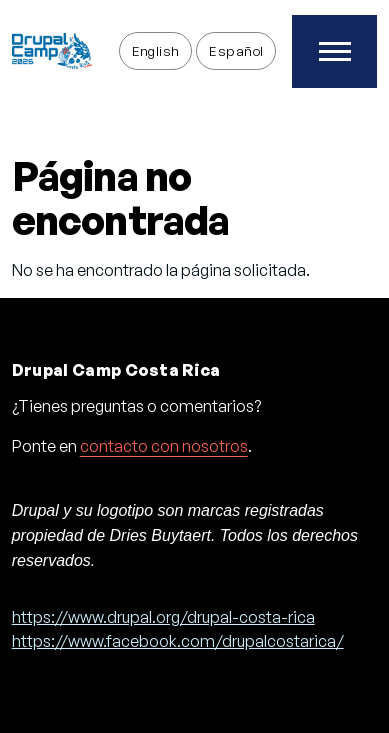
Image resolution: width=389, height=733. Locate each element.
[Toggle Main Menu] (334, 51)
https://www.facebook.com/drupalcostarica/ (178, 641)
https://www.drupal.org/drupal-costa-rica (163, 617)
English (156, 50)
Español (236, 50)
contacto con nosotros (164, 446)
